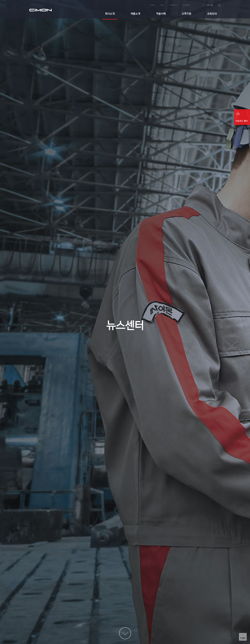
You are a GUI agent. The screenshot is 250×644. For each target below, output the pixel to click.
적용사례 (161, 14)
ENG (210, 5)
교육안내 (212, 14)
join (162, 5)
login (152, 5)
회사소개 (110, 14)
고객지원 (186, 14)
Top (243, 638)
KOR (198, 5)
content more (125, 633)
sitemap (186, 5)
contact (173, 5)
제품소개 (135, 14)
